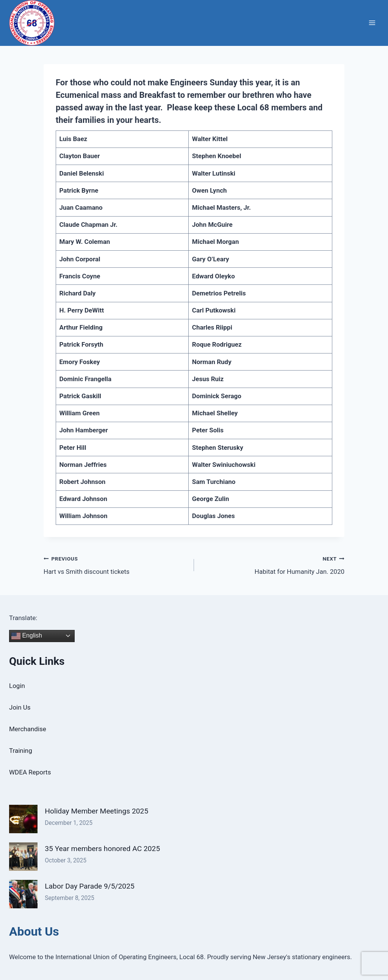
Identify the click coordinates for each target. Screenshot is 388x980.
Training (21, 751)
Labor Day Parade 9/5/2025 (90, 886)
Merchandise (28, 729)
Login (17, 686)
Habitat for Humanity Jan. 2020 (272, 565)
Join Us (20, 707)
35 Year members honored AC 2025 (102, 849)
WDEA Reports (30, 772)
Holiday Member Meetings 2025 (96, 811)
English (27, 636)
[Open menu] (372, 23)
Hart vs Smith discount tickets (116, 565)
